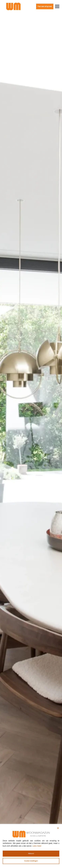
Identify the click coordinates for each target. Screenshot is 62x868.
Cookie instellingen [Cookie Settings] (31, 861)
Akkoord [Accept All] (31, 854)
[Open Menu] (57, 6)
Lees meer (37, 846)
